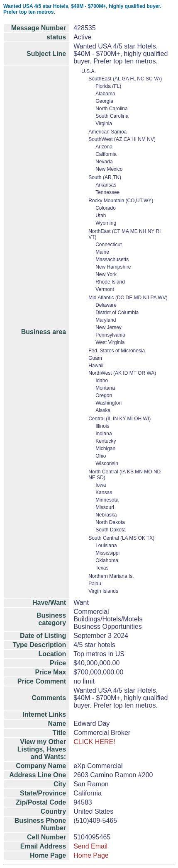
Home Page (91, 855)
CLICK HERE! (94, 742)
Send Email (90, 846)
